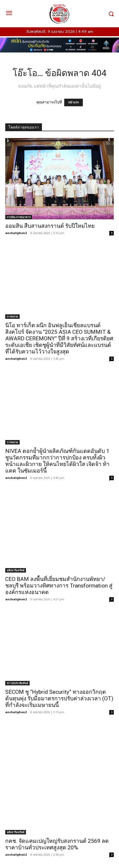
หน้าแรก (74, 102)
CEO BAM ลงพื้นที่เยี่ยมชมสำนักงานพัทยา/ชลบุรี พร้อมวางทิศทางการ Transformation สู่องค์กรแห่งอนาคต (59, 586)
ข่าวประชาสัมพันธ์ (17, 683)
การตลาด (12, 316)
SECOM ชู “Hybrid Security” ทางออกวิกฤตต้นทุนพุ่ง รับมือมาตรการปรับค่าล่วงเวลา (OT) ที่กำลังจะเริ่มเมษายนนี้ (59, 698)
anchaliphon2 (16, 233)
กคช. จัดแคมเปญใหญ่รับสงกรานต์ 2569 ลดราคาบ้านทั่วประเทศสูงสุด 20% (57, 844)
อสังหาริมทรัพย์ (16, 570)
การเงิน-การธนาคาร (19, 217)
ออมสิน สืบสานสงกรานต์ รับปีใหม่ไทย (50, 226)
